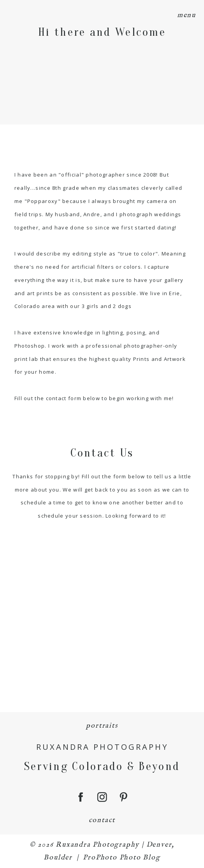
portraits (102, 726)
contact (102, 820)
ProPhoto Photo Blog (121, 858)
